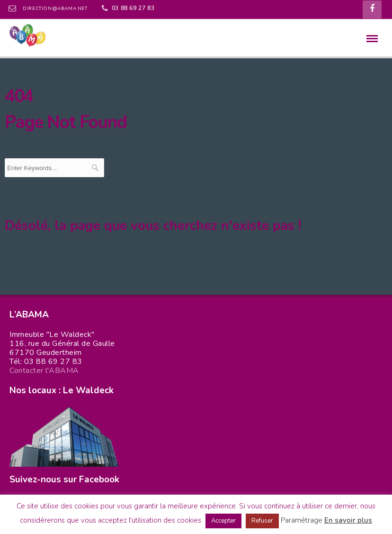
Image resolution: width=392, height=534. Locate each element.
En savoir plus (348, 520)
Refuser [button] (262, 521)
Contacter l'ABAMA (44, 371)
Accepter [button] (223, 521)
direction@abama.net (55, 9)
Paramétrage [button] (302, 520)
